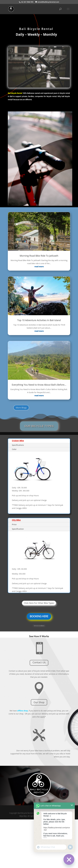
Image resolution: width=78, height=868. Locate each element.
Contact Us (39, 662)
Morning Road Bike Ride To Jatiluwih (39, 256)
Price (14, 524)
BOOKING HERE (39, 616)
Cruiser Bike (18, 441)
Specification (18, 529)
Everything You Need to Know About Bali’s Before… (39, 385)
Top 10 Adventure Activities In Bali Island (39, 320)
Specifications (18, 445)
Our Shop (39, 702)
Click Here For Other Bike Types (39, 603)
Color (14, 449)
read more (39, 266)
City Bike (16, 520)
